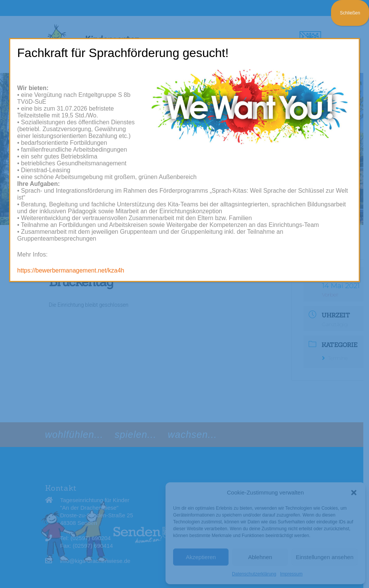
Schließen (350, 13)
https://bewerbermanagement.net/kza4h (71, 270)
